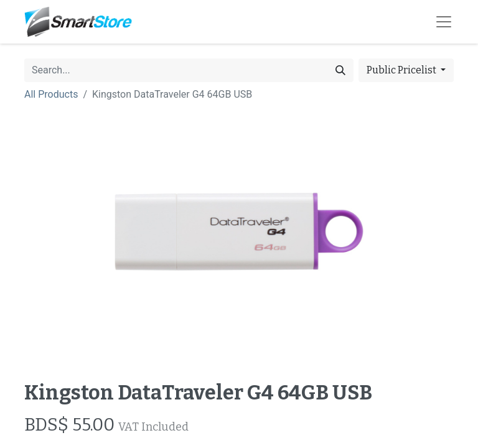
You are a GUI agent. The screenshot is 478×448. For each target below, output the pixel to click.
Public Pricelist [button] (402, 70)
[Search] (340, 70)
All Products (51, 94)
